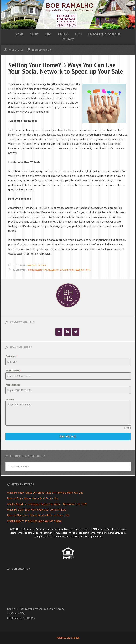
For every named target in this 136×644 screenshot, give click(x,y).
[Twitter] (76, 332)
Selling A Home (83, 270)
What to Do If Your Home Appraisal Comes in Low (37, 509)
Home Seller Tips (36, 265)
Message (10, 399)
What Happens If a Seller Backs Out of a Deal (34, 521)
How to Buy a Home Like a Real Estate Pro (33, 498)
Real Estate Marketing (61, 270)
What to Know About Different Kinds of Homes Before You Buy (45, 493)
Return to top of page (68, 638)
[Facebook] (59, 332)
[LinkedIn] (67, 332)
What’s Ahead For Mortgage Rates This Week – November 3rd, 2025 (47, 504)
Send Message (68, 437)
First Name (12, 356)
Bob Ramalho (68, 15)
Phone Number (13, 385)
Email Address (13, 371)
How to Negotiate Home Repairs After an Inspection (38, 515)
